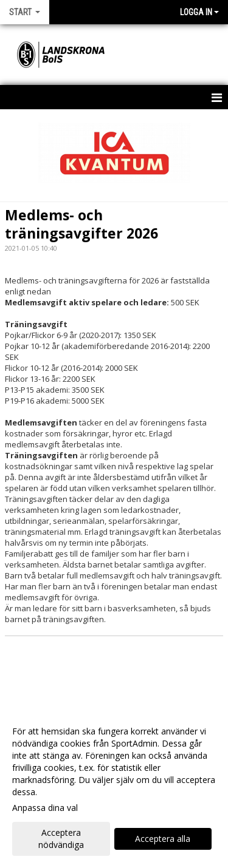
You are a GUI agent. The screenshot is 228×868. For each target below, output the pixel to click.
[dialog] (114, 788)
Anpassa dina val (45, 808)
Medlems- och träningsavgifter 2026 (81, 224)
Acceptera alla (163, 839)
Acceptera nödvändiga (61, 839)
